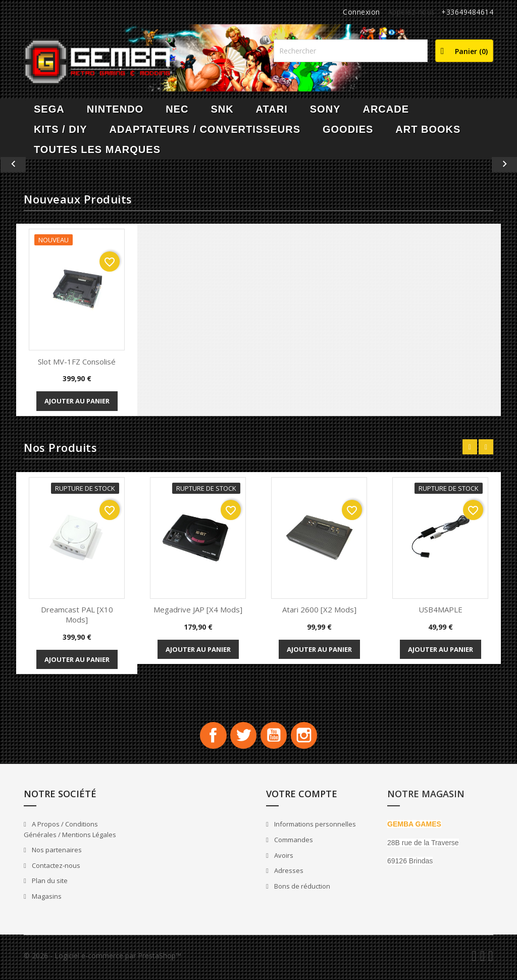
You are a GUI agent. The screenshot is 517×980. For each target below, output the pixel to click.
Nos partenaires (56, 854)
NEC (177, 109)
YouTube (276, 737)
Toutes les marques (97, 149)
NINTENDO (115, 109)
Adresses (288, 874)
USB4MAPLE (441, 609)
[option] (258, 165)
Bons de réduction (301, 890)
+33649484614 (467, 12)
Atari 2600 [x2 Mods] (319, 609)
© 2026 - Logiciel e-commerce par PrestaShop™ (102, 959)
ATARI (272, 109)
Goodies (348, 129)
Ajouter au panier (77, 401)
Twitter (241, 737)
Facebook (207, 737)
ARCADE (386, 109)
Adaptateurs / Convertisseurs (205, 129)
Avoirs (283, 859)
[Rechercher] (351, 51)
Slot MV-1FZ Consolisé (77, 362)
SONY (325, 109)
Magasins (46, 900)
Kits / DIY (61, 129)
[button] (39, 165)
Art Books (428, 129)
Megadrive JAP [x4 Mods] (198, 609)
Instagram (310, 737)
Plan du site (49, 885)
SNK (222, 109)
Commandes (293, 844)
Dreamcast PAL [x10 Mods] (77, 614)
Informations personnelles (314, 828)
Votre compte (302, 797)
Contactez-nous (55, 869)
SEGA (49, 109)
